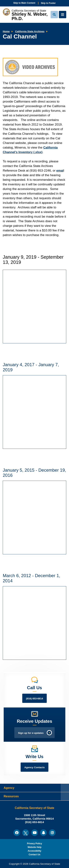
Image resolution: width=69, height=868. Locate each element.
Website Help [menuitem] (34, 847)
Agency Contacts (34, 767)
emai (60, 171)
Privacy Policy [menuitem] (34, 844)
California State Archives (30, 31)
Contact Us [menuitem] (34, 855)
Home (6, 31)
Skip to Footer (48, 3)
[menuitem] (17, 833)
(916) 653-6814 (34, 699)
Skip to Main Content (24, 3)
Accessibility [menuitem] (34, 851)
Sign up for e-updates (31, 733)
